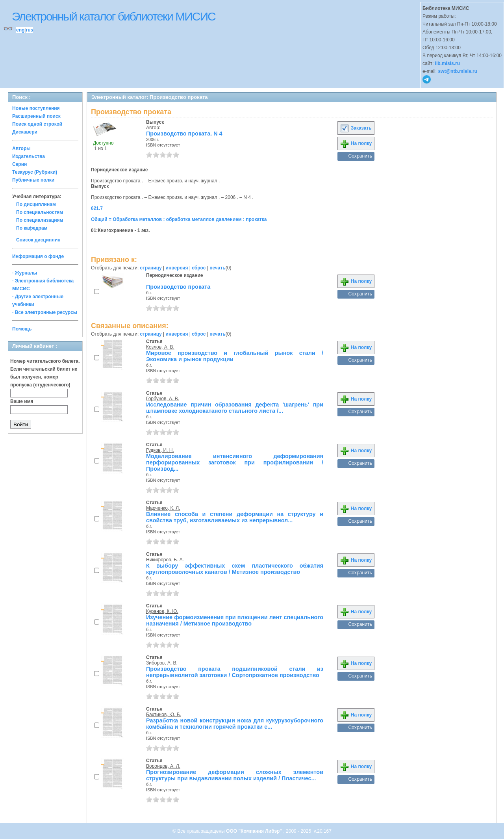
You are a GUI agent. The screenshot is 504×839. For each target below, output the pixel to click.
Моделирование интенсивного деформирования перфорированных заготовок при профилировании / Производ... (235, 462)
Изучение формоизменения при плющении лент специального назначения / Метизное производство (235, 620)
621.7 (97, 208)
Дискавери (25, 132)
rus (29, 30)
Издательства (29, 156)
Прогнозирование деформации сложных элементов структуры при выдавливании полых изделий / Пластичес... (235, 775)
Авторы (21, 148)
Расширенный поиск (36, 116)
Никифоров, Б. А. (165, 560)
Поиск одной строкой (37, 124)
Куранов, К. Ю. (162, 611)
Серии (19, 164)
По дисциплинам (36, 204)
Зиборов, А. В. (162, 663)
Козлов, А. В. (160, 347)
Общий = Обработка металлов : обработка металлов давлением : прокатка (179, 219)
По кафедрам (32, 228)
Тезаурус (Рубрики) (35, 172)
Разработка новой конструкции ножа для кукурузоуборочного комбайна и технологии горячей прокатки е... (235, 724)
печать (218, 268)
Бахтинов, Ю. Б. (164, 715)
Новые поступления (36, 108)
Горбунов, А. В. (163, 399)
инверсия (177, 268)
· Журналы (25, 273)
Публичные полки (33, 180)
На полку (356, 143)
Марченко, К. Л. (163, 508)
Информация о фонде (38, 256)
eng (20, 30)
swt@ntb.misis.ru (458, 71)
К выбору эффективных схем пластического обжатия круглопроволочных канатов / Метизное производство (235, 569)
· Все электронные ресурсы (45, 312)
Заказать (356, 128)
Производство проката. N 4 (184, 134)
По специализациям (40, 220)
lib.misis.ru (447, 63)
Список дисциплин (38, 240)
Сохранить (360, 156)
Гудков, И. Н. (160, 450)
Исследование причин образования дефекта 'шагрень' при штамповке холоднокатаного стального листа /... (235, 408)
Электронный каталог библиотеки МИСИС (114, 16)
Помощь (22, 329)
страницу (151, 268)
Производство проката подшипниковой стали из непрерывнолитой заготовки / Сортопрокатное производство (235, 672)
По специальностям (40, 212)
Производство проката (178, 287)
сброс (199, 268)
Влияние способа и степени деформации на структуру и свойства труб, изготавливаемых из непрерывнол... (235, 517)
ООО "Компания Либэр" (255, 831)
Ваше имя (22, 401)
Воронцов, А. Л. (163, 766)
